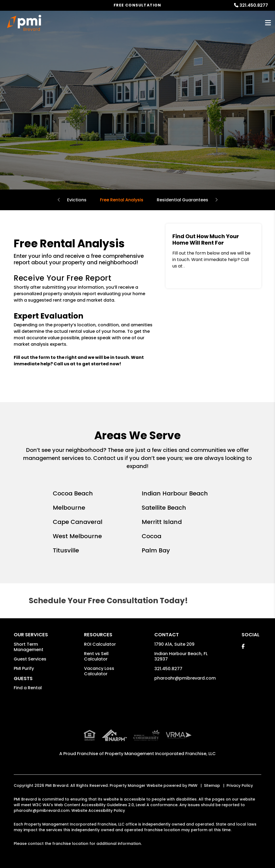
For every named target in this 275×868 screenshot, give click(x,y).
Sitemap (212, 785)
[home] (24, 23)
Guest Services (30, 659)
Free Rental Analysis (122, 200)
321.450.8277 (254, 5)
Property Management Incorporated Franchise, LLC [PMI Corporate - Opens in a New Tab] (160, 754)
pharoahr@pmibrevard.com (185, 678)
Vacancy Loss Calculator (99, 671)
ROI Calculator (100, 644)
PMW (193, 785)
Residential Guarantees (182, 200)
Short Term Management (29, 647)
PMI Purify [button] (24, 668)
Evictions (77, 200)
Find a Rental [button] (28, 688)
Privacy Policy (240, 785)
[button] (243, 646)
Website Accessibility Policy (98, 810)
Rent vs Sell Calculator (96, 656)
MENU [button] (268, 23)
